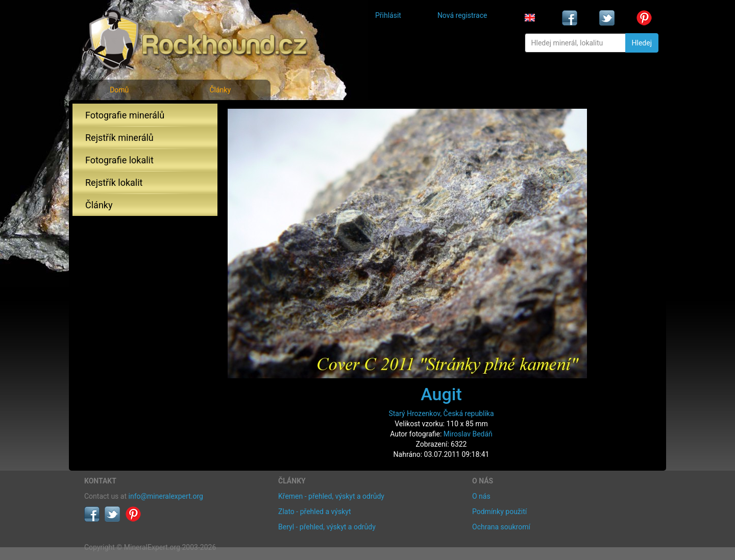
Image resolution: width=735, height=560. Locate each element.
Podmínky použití (499, 512)
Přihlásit (388, 15)
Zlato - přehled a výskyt (314, 512)
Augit (441, 394)
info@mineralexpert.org (166, 496)
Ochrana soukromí (501, 527)
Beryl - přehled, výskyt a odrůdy (327, 527)
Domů (119, 90)
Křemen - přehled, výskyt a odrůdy (331, 496)
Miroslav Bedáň (468, 434)
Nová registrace (462, 15)
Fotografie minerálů (125, 115)
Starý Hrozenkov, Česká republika (441, 413)
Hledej (642, 43)
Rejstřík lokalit (114, 182)
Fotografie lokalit (119, 160)
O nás (481, 496)
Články (220, 90)
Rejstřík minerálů (119, 138)
